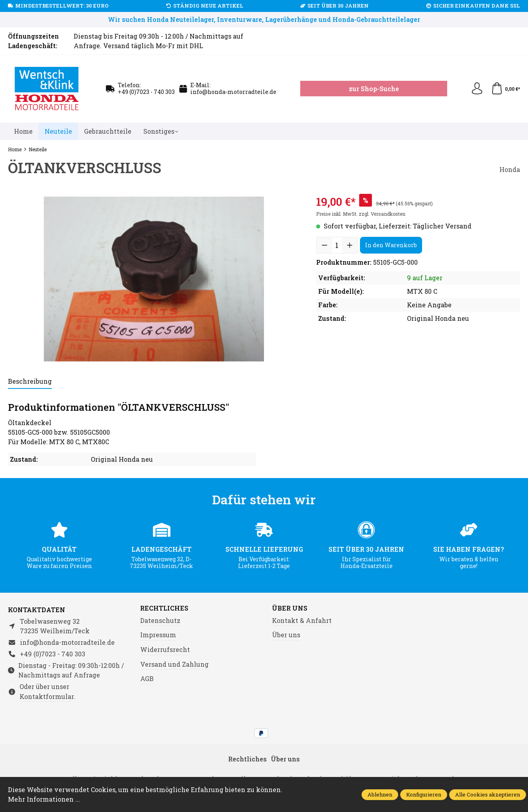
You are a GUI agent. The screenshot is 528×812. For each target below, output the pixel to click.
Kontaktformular (47, 696)
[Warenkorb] (506, 89)
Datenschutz (160, 620)
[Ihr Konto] (477, 89)
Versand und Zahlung (174, 664)
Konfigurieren (424, 794)
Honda (510, 169)
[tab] (30, 382)
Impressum (158, 635)
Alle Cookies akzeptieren (488, 794)
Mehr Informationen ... (44, 799)
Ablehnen (380, 794)
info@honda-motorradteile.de (233, 92)
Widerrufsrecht (165, 649)
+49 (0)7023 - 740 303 (146, 92)
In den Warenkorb (391, 245)
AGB (147, 678)
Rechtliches (164, 608)
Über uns (290, 608)
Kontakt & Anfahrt (302, 620)
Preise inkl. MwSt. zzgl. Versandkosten (361, 214)
